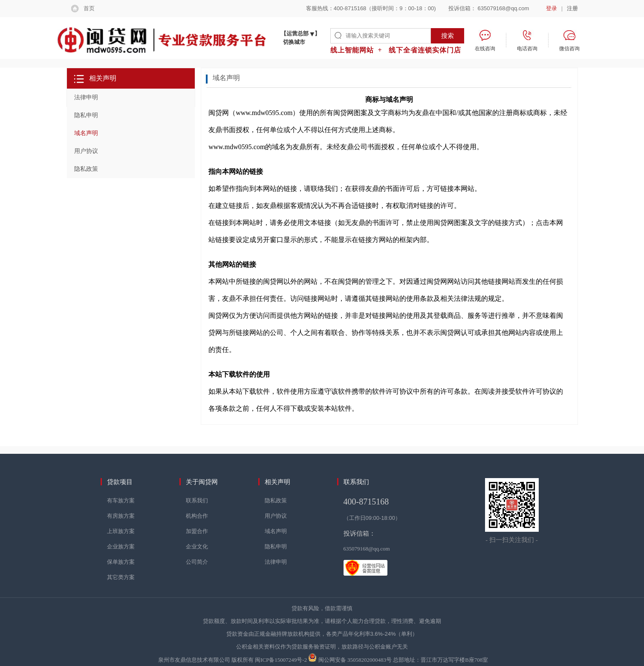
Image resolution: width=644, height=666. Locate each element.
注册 (572, 8)
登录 (552, 8)
